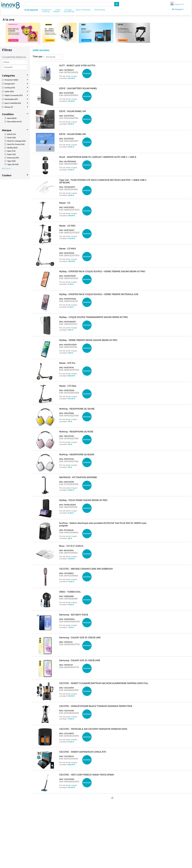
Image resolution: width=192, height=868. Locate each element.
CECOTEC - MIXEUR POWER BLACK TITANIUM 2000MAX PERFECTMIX (96, 706)
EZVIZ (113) (10, 134)
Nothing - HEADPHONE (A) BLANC (77, 455)
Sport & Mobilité (83, 10)
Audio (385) (8, 92)
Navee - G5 (65, 203)
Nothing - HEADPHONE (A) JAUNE (77, 409)
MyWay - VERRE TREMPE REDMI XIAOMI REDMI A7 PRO (88, 340)
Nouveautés (69, 11)
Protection (47, 10)
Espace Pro (177, 4)
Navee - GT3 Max (68, 386)
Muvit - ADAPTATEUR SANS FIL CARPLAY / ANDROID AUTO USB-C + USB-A (98, 157)
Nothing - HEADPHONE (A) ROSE (76, 432)
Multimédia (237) (10, 99)
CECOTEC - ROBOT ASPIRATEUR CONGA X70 (83, 752)
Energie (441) (8, 84)
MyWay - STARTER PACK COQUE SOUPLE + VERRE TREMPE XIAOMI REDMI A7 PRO (102, 271)
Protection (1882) (10, 80)
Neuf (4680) (11, 118)
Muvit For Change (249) (15, 141)
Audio (58, 10)
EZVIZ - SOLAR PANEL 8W (73, 134)
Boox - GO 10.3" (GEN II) (71, 546)
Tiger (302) (10, 161)
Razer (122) (10, 154)
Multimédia (100, 10)
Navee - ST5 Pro (67, 363)
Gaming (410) (8, 88)
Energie (68, 10)
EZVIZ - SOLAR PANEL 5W (73, 111)
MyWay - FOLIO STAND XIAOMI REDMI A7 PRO (83, 500)
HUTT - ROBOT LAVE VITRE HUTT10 (77, 66)
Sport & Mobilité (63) (11, 103)
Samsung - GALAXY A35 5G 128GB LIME (80, 660)
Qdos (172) (10, 151)
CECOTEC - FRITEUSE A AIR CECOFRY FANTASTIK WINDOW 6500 (93, 729)
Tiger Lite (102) (12, 164)
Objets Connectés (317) (12, 95)
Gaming (46, 11)
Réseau (57, 11)
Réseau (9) (7, 107)
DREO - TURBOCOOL (70, 592)
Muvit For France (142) (15, 144)
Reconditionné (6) (13, 122)
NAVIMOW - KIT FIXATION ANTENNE (78, 477)
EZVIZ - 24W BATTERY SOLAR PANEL (78, 88)
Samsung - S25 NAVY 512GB (74, 615)
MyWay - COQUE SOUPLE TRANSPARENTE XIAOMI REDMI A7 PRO (94, 317)
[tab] (15, 80)
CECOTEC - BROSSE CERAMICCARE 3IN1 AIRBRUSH (86, 569)
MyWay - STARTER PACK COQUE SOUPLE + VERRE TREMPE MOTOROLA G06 (99, 294)
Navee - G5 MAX (68, 249)
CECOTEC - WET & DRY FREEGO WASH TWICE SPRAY (87, 775)
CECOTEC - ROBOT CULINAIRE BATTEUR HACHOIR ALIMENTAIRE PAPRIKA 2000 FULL (104, 683)
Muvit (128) (10, 138)
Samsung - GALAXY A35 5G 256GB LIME (80, 638)
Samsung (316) (12, 158)
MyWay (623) (11, 148)
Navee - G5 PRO (67, 226)
